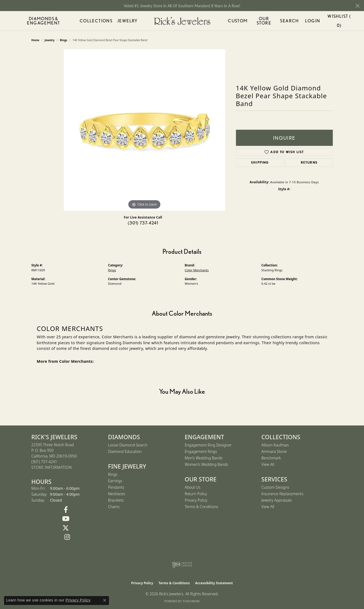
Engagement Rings (201, 451)
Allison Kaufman (275, 445)
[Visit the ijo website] (182, 565)
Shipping (260, 162)
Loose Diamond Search (128, 445)
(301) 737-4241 (143, 223)
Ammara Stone (274, 451)
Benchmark (271, 458)
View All (268, 464)
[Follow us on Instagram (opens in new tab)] (67, 537)
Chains (114, 507)
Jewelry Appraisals (277, 500)
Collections (93, 21)
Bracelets (116, 500)
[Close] (357, 6)
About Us (193, 487)
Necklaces (117, 494)
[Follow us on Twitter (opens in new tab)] (66, 528)
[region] (144, 130)
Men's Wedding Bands (204, 458)
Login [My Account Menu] (313, 22)
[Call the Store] (44, 462)
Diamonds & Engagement (41, 21)
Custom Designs (275, 487)
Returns (309, 162)
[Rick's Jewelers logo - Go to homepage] (182, 21)
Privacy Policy (196, 500)
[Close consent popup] (105, 600)
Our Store (264, 21)
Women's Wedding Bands (207, 464)
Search (291, 21)
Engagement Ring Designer (208, 445)
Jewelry (126, 21)
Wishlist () (339, 22)
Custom (237, 21)
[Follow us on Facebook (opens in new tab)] (66, 510)
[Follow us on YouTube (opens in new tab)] (66, 519)
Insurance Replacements (282, 494)
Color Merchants (197, 270)
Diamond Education (125, 451)
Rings (112, 270)
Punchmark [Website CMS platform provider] (191, 601)
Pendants (116, 487)
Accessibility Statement (214, 583)
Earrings (115, 481)
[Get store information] (52, 468)
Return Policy (196, 494)
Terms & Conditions (202, 507)
